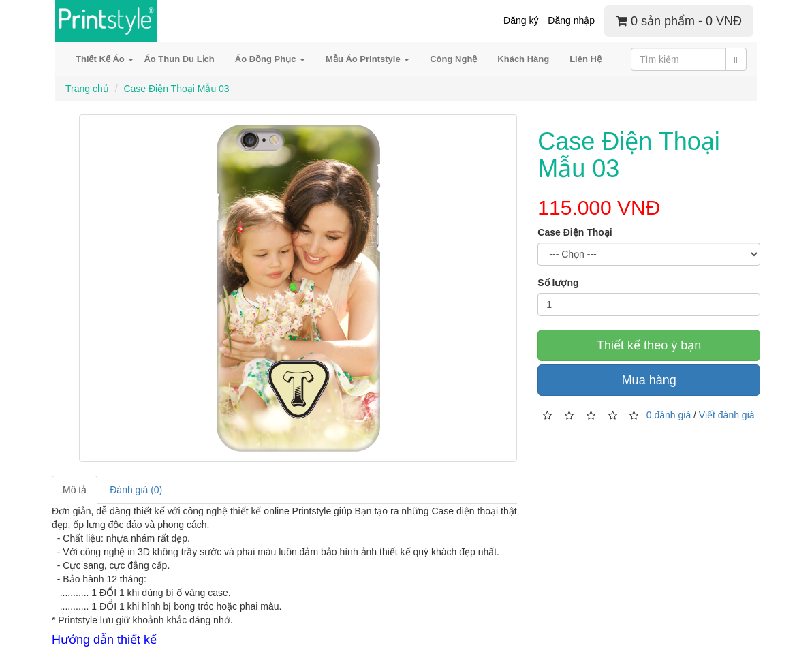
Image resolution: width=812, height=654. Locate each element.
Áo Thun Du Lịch (179, 59)
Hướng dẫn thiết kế (104, 640)
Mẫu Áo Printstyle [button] (368, 59)
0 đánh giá (669, 414)
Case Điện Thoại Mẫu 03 (176, 89)
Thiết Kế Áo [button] (105, 59)
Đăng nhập (571, 20)
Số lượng (558, 283)
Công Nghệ (453, 59)
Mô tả (75, 490)
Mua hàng (649, 380)
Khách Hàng (523, 59)
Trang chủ (87, 89)
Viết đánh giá (727, 414)
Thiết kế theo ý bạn (649, 345)
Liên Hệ (585, 59)
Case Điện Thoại (575, 232)
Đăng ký (521, 20)
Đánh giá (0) (136, 490)
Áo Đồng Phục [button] (270, 59)
